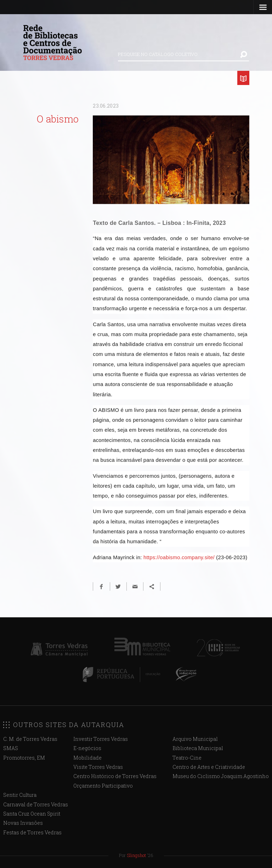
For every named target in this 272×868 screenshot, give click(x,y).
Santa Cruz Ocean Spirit (32, 814)
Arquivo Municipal (195, 739)
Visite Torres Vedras (98, 767)
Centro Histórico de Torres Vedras (115, 776)
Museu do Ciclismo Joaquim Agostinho (221, 776)
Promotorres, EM (24, 758)
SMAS (11, 748)
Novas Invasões (23, 823)
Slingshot (136, 855)
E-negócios (87, 748)
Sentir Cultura (20, 795)
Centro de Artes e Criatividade (209, 767)
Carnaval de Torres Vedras (36, 804)
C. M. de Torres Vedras (30, 739)
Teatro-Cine (187, 758)
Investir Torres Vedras (101, 739)
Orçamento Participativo (103, 786)
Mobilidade (87, 758)
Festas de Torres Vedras (32, 832)
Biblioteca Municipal (198, 748)
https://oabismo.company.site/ (179, 557)
